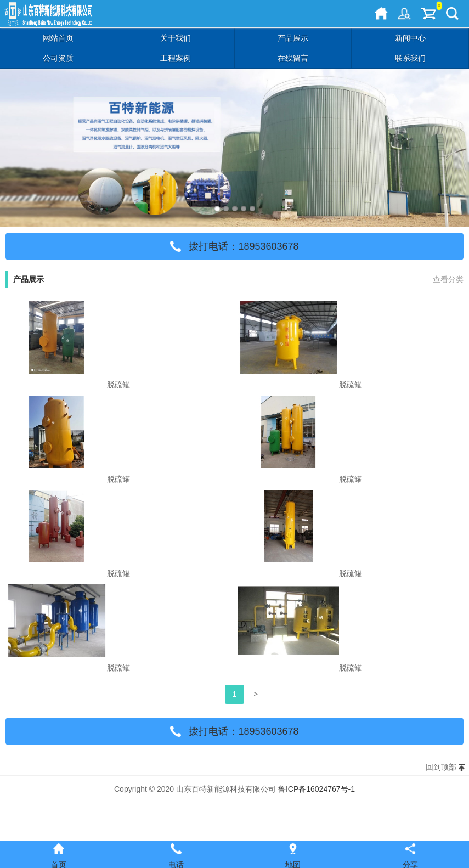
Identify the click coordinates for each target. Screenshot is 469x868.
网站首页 (58, 38)
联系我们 (410, 58)
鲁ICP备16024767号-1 (317, 789)
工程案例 (176, 58)
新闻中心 (410, 38)
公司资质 (58, 58)
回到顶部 (441, 767)
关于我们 (176, 38)
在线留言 (293, 58)
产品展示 (293, 38)
